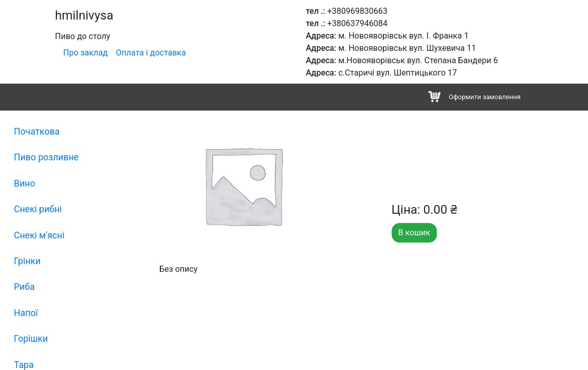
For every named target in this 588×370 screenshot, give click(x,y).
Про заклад (86, 53)
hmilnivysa (84, 15)
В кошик (414, 233)
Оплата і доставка (151, 53)
